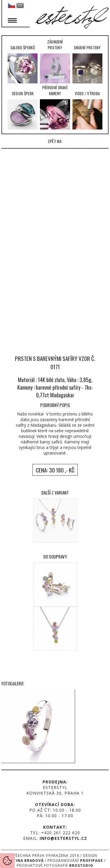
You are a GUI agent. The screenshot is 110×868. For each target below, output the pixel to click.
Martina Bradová (24, 861)
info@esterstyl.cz (63, 838)
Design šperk (23, 110)
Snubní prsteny (87, 64)
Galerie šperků (23, 64)
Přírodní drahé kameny (55, 107)
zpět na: (55, 141)
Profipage (92, 861)
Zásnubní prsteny (55, 61)
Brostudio (81, 866)
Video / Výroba (87, 110)
